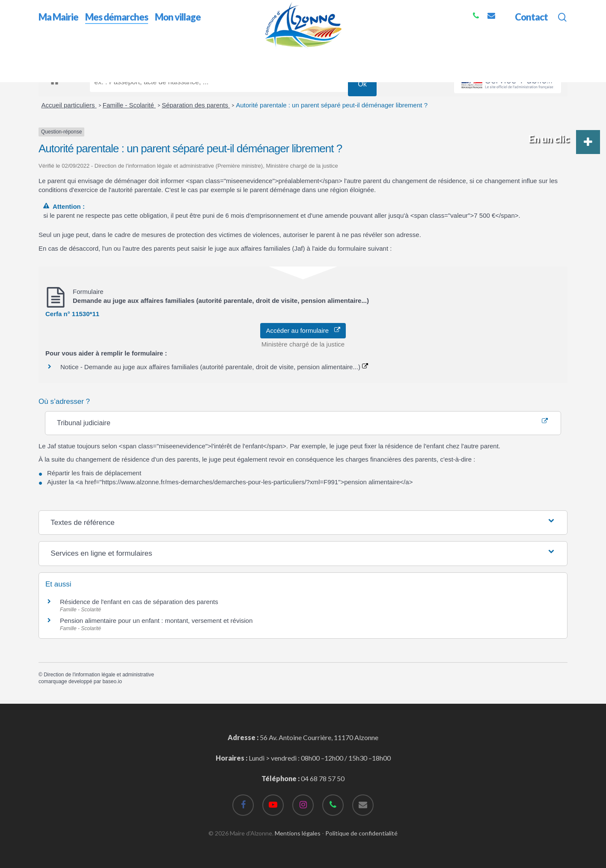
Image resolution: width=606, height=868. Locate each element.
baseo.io (112, 681)
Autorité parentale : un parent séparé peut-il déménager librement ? (332, 105)
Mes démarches (90, 55)
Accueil (49, 55)
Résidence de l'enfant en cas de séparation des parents (139, 602)
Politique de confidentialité (361, 833)
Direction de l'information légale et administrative (99, 675)
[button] (588, 142)
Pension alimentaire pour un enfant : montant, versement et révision (156, 621)
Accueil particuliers (69, 105)
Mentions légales (298, 833)
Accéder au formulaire (303, 330)
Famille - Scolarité (129, 105)
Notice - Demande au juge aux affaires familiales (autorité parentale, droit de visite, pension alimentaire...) (214, 367)
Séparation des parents (196, 105)
